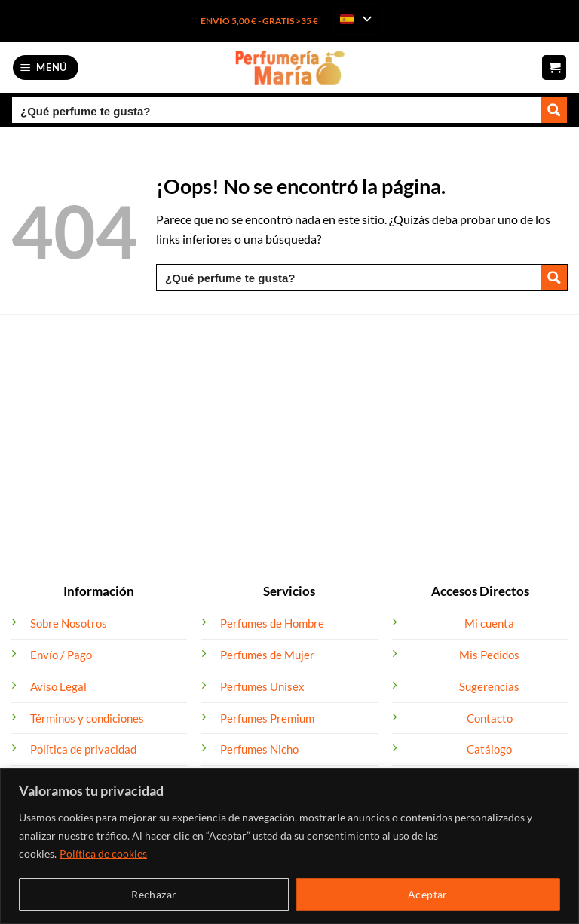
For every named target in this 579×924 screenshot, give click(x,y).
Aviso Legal (58, 686)
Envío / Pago (61, 655)
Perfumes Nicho (259, 749)
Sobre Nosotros (69, 623)
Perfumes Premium (267, 718)
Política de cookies (103, 853)
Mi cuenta (489, 623)
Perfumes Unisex (262, 686)
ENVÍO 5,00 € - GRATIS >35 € (259, 21)
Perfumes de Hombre (272, 623)
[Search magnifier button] (554, 110)
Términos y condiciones (87, 718)
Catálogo (489, 749)
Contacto (490, 718)
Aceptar (428, 894)
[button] (46, 68)
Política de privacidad (83, 749)
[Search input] (277, 110)
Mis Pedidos (489, 655)
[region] (289, 846)
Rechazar (154, 894)
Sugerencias (489, 686)
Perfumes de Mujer (267, 655)
